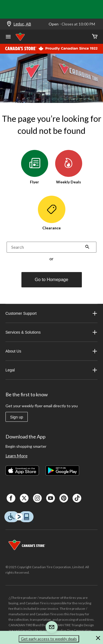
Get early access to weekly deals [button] (49, 639)
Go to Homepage (52, 280)
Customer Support (52, 313)
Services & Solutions (52, 332)
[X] (24, 498)
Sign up (17, 417)
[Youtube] (51, 498)
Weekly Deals (69, 167)
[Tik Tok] (77, 498)
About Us (52, 351)
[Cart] (95, 37)
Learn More (16, 456)
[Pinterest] (64, 498)
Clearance (52, 213)
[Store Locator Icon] (9, 24)
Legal (52, 370)
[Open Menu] (8, 37)
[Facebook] (11, 498)
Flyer (35, 167)
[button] (87, 247)
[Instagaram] (37, 498)
